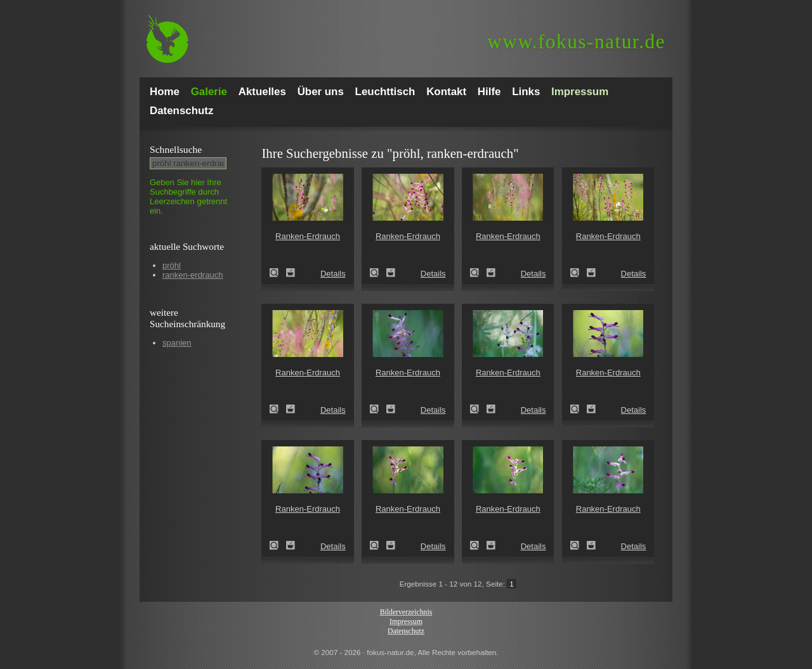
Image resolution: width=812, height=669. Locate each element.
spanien (177, 343)
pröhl (172, 265)
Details (333, 274)
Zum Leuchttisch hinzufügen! (291, 273)
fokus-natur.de (576, 42)
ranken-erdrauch (193, 275)
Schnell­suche (176, 149)
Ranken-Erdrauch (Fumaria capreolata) (278, 273)
